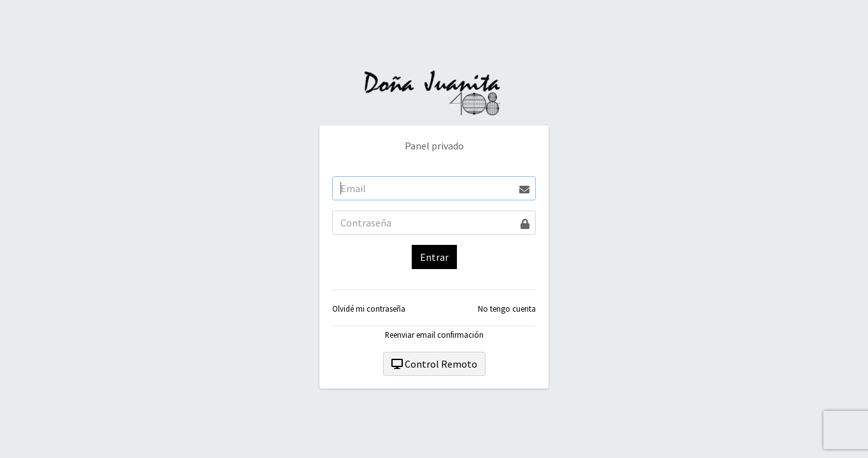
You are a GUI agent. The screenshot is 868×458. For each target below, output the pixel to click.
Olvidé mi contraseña (369, 309)
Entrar (434, 257)
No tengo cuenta (507, 309)
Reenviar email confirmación (434, 335)
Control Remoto (434, 364)
